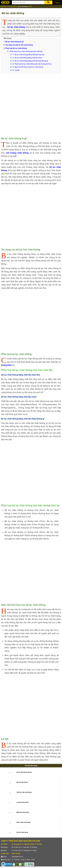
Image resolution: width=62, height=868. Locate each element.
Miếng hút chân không (23, 812)
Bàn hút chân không (22, 782)
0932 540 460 (16, 854)
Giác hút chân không (22, 832)
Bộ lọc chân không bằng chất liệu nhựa (28, 58)
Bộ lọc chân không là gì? (15, 42)
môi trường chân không (17, 153)
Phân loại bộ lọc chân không (16, 48)
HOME (3, 7)
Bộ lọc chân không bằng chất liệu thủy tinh (29, 55)
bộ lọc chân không (16, 27)
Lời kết (17, 70)
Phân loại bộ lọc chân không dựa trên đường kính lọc (33, 64)
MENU (58, 3)
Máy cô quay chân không (23, 822)
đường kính (6, 365)
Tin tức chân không (12, 7)
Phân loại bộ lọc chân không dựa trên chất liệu (26, 51)
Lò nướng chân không (22, 802)
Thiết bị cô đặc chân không (24, 792)
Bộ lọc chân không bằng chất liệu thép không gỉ (31, 61)
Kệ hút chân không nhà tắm (24, 772)
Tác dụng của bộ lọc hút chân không (19, 45)
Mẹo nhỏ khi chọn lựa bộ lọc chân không (29, 67)
